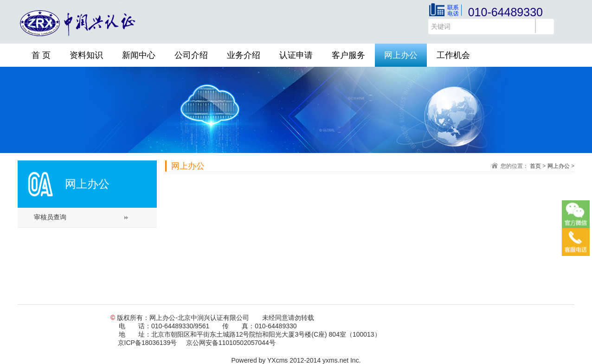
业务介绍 (244, 55)
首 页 (41, 55)
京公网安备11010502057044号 (231, 343)
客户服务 (348, 55)
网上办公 (401, 55)
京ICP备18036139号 (148, 343)
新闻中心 (139, 55)
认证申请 (296, 55)
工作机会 (453, 55)
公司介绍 (191, 55)
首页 (535, 166)
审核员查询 (50, 217)
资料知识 (86, 55)
